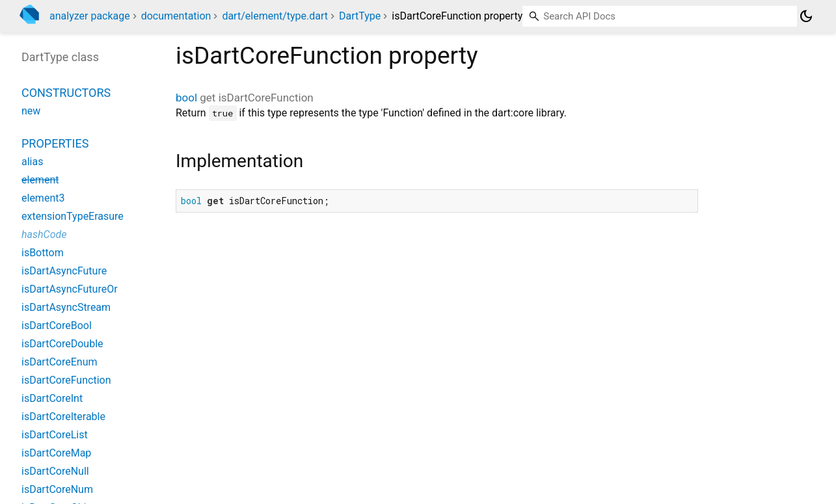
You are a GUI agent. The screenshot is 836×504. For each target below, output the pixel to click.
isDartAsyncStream (66, 307)
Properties (55, 143)
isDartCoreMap (56, 453)
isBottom (43, 253)
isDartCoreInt (52, 398)
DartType (360, 16)
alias (32, 162)
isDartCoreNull (55, 471)
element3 (43, 198)
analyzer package (90, 16)
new (31, 111)
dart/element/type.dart (275, 16)
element (40, 180)
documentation (176, 16)
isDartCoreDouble (62, 344)
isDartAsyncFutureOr (70, 289)
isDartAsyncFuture (64, 271)
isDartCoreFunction (66, 380)
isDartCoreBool (57, 325)
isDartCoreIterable (63, 417)
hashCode (44, 234)
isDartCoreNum (57, 489)
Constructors (66, 93)
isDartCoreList (55, 435)
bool (186, 98)
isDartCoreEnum (59, 362)
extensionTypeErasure (73, 216)
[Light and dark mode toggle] (806, 16)
